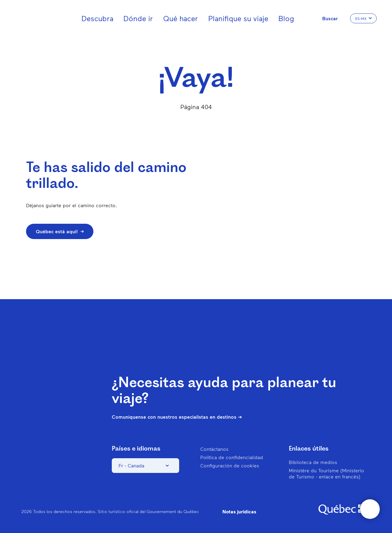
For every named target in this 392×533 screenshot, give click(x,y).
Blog (286, 18)
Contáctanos (214, 449)
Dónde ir (138, 18)
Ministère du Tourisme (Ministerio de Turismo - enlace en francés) (326, 473)
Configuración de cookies (230, 465)
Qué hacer (181, 18)
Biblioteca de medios (313, 462)
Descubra (97, 18)
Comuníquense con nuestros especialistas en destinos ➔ (177, 417)
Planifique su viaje (238, 18)
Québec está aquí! (60, 231)
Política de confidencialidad (232, 457)
